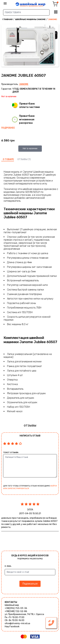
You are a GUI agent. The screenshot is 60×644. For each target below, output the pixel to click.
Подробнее (8, 128)
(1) (29, 159)
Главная (8, 19)
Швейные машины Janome (30, 19)
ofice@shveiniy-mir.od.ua (17, 623)
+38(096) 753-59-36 (16, 608)
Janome (24, 84)
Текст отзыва (11, 452)
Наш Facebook (12, 627)
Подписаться (30, 584)
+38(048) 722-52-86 (16, 611)
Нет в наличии (30, 148)
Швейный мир (12, 605)
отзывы (22, 159)
